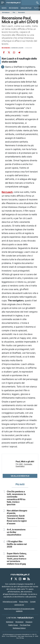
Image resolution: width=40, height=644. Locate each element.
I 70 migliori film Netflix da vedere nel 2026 (17, 544)
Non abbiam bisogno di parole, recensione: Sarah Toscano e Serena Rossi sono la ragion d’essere (17, 517)
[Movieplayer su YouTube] (24, 579)
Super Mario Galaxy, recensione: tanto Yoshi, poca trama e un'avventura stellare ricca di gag (17, 559)
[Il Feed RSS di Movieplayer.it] (29, 579)
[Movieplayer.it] (13, 3)
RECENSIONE (6, 48)
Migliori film (26, 8)
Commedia (28, 464)
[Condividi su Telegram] (19, 52)
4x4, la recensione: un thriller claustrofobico (16, 532)
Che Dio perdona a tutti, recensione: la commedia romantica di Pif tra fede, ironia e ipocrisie (16, 498)
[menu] (3, 3)
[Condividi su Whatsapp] (14, 52)
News (4, 8)
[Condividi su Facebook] (4, 52)
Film (14, 12)
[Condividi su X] (9, 52)
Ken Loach (7, 192)
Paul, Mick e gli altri (25, 462)
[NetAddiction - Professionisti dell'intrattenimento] (25, 618)
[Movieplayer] (20, 574)
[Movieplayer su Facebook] (12, 579)
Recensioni (14, 8)
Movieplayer (6, 12)
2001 (21, 464)
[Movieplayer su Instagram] (20, 579)
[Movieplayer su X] (16, 579)
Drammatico (20, 466)
